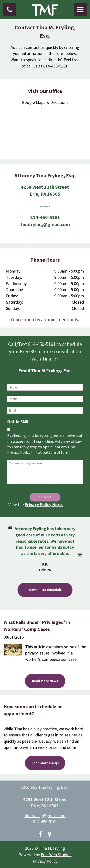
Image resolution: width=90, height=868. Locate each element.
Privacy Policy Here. (44, 504)
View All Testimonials (45, 590)
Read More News (45, 681)
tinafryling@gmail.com (45, 816)
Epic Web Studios (56, 855)
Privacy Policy (45, 861)
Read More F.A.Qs (45, 763)
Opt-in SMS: (18, 422)
